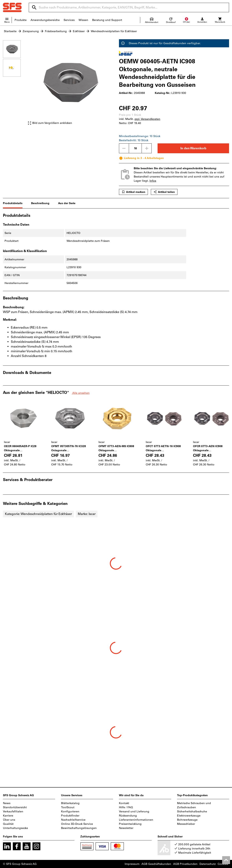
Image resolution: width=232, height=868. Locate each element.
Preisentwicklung (130, 824)
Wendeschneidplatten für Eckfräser (114, 31)
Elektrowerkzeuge (189, 816)
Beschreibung (40, 203)
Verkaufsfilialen (13, 811)
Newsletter (126, 828)
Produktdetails (13, 203)
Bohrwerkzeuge (187, 820)
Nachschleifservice (73, 820)
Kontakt (124, 803)
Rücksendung (128, 816)
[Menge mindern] (124, 148)
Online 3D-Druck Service (77, 824)
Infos (153, 181)
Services (69, 20)
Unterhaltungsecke (15, 828)
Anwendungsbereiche (45, 20)
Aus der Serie (67, 203)
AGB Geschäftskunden (156, 864)
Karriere (8, 816)
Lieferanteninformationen (136, 820)
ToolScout (68, 807)
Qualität (8, 824)
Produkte (21, 20)
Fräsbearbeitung (56, 31)
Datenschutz (208, 864)
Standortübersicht (15, 807)
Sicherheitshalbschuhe (192, 811)
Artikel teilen (164, 192)
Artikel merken (133, 192)
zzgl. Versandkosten (147, 119)
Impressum (132, 864)
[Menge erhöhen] (147, 148)
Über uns (9, 820)
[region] (15, 84)
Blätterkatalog (70, 803)
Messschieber (186, 824)
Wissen (83, 20)
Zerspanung (31, 31)
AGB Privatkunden (185, 864)
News (7, 803)
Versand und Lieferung (134, 811)
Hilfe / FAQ (126, 807)
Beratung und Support (107, 20)
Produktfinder (70, 816)
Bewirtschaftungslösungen (79, 828)
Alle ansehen (81, 393)
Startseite (10, 31)
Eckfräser (79, 31)
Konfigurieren (70, 811)
